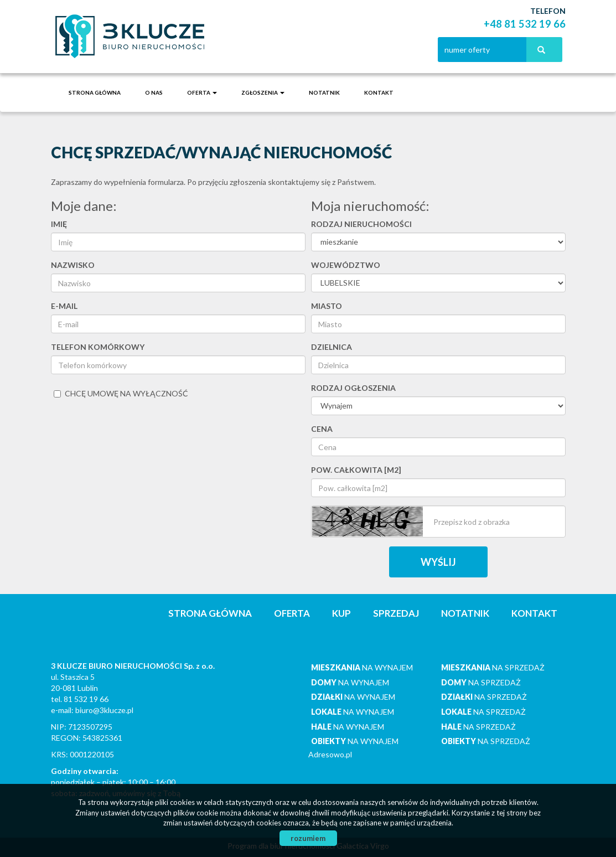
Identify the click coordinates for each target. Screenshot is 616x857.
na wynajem (362, 667)
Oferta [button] (202, 92)
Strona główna (95, 92)
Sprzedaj (396, 613)
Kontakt (379, 92)
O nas (154, 92)
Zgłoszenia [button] (263, 92)
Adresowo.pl (330, 754)
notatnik (324, 92)
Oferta (292, 613)
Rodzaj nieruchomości (361, 224)
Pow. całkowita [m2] (356, 470)
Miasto (327, 306)
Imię (59, 224)
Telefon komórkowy (98, 347)
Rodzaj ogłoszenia (353, 388)
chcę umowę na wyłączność (121, 393)
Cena (322, 429)
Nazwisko (73, 265)
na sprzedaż (493, 667)
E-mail (64, 306)
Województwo (346, 265)
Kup (341, 613)
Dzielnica (332, 347)
